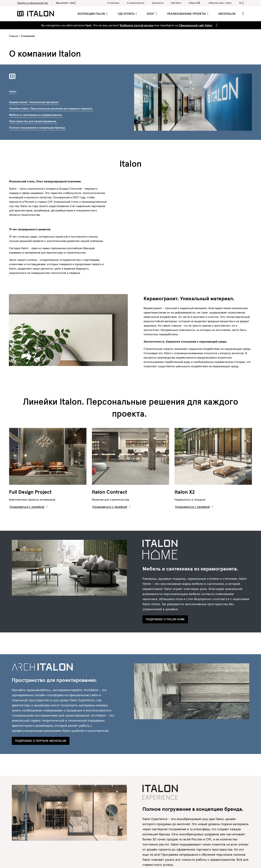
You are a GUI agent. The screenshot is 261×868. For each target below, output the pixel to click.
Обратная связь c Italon (220, 3)
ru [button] (241, 3)
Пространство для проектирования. (33, 121)
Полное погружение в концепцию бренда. (38, 128)
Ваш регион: (66, 3)
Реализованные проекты (187, 14)
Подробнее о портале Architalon (41, 741)
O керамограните (136, 3)
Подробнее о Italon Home (165, 619)
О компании (113, 3)
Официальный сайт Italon (195, 25)
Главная (14, 36)
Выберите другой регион (137, 25)
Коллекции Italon (92, 14)
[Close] (216, 25)
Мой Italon (176, 3)
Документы (158, 3)
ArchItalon (227, 14)
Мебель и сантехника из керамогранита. (36, 115)
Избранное (195, 3)
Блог (151, 14)
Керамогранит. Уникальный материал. (34, 102)
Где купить (126, 14)
